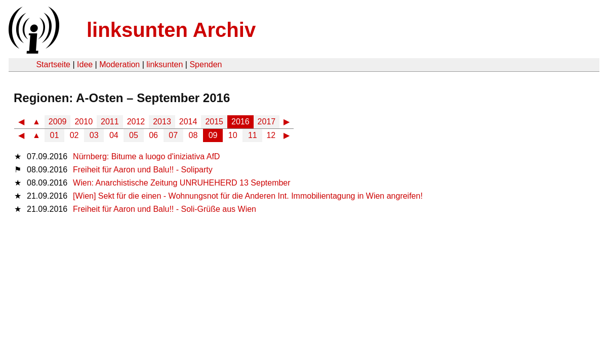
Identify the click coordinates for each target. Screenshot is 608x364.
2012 (136, 122)
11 (253, 135)
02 (74, 135)
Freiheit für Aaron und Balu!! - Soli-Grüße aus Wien (165, 209)
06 (153, 135)
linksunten (165, 64)
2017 (267, 122)
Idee (85, 64)
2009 (58, 122)
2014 (188, 122)
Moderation (119, 64)
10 (233, 135)
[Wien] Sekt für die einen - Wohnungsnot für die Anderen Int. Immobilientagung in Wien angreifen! (248, 196)
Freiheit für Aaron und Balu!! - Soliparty (143, 170)
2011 (110, 122)
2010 (84, 122)
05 (134, 135)
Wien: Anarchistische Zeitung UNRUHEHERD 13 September (182, 183)
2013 (162, 122)
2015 (214, 122)
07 (173, 135)
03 (94, 135)
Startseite (53, 64)
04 (114, 135)
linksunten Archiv (171, 30)
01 (55, 135)
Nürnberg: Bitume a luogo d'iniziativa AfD (146, 156)
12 (271, 135)
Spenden (206, 64)
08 (193, 135)
